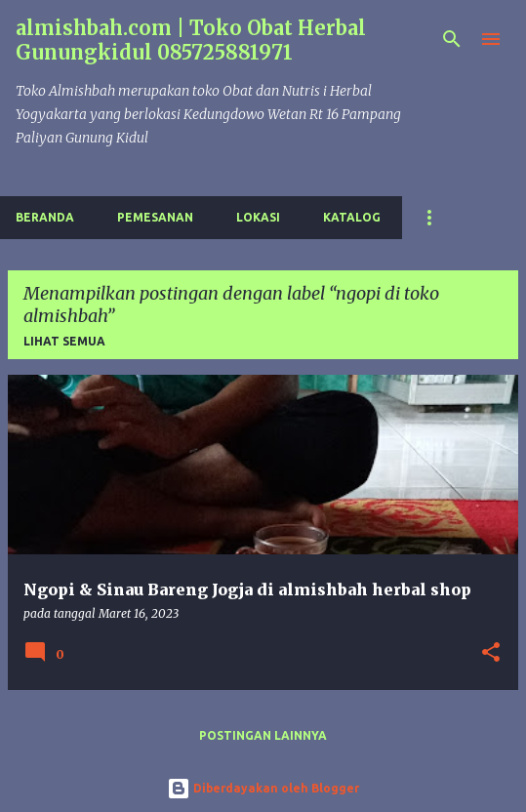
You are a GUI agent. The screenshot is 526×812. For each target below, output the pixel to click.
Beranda (45, 217)
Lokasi (258, 217)
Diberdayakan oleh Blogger (263, 788)
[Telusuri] (452, 39)
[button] (491, 653)
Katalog (352, 217)
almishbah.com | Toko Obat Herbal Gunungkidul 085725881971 (191, 40)
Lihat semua (64, 341)
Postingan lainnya (263, 735)
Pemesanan (155, 217)
